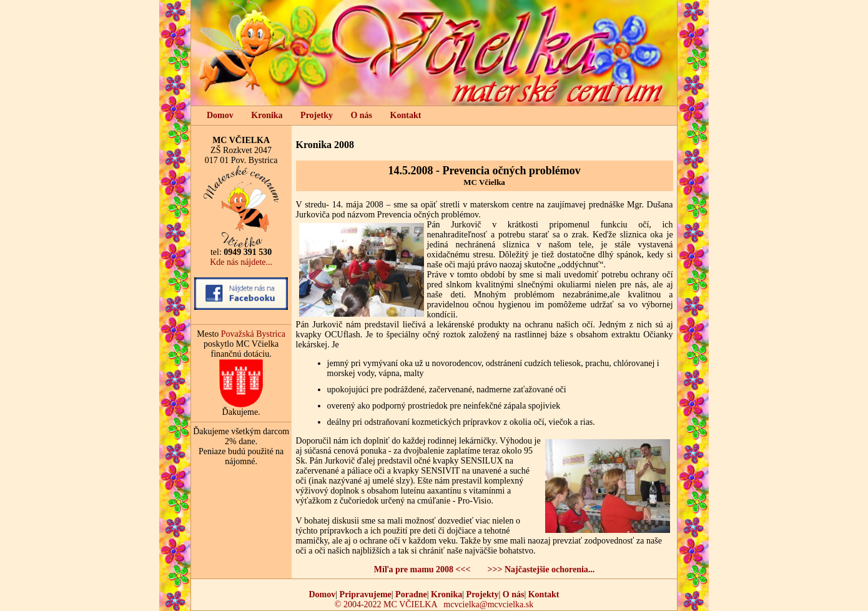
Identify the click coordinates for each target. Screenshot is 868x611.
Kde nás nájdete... (241, 262)
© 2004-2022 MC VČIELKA (386, 604)
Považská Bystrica (253, 334)
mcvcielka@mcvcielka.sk (488, 604)
